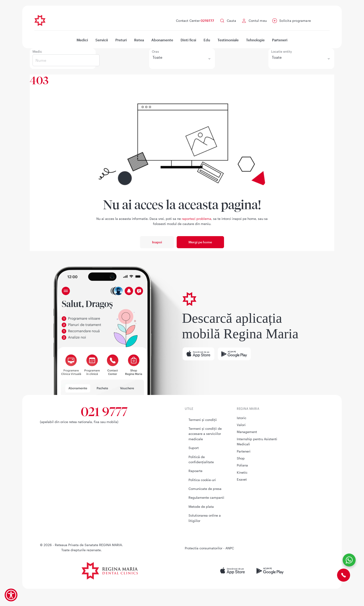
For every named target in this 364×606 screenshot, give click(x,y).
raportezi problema (197, 219)
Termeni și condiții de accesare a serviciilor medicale (205, 434)
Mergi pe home (200, 242)
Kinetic (242, 472)
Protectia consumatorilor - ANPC (209, 548)
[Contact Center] (344, 575)
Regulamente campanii (206, 497)
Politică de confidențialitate (201, 459)
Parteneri (280, 40)
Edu (207, 40)
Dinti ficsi (188, 40)
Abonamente (162, 40)
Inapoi (157, 242)
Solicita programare (295, 21)
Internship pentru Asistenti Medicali (257, 441)
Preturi (121, 40)
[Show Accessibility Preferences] (11, 595)
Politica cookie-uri (202, 480)
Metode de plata (201, 507)
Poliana (242, 465)
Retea (139, 40)
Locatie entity (281, 51)
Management (247, 432)
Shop (241, 458)
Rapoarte (195, 471)
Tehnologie (255, 40)
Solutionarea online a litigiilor (205, 518)
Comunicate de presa (205, 489)
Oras (155, 51)
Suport (194, 448)
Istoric (242, 418)
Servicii (102, 40)
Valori (241, 425)
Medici (82, 40)
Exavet (242, 479)
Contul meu (258, 21)
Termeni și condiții (203, 420)
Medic (37, 51)
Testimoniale (228, 40)
